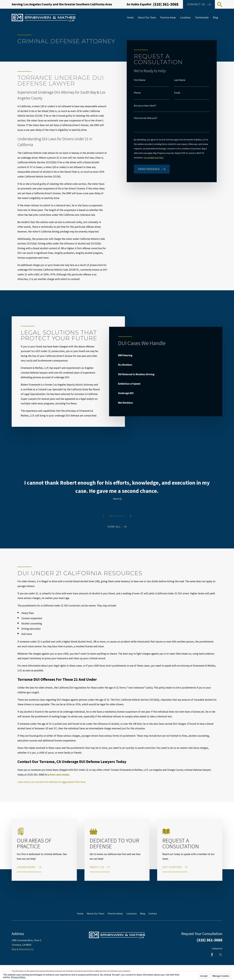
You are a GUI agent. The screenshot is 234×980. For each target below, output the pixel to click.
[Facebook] (212, 955)
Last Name (180, 80)
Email (177, 93)
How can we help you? (146, 118)
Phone (137, 93)
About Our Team (96, 914)
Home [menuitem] (130, 17)
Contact (153, 914)
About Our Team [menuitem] (147, 17)
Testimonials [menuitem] (202, 17)
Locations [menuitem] (185, 17)
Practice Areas (115, 914)
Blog (143, 914)
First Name (140, 80)
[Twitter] (220, 955)
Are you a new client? (145, 106)
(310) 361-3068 (166, 4)
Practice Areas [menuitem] (168, 17)
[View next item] (131, 516)
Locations (132, 914)
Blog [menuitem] (215, 17)
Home (80, 914)
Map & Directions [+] (22, 949)
